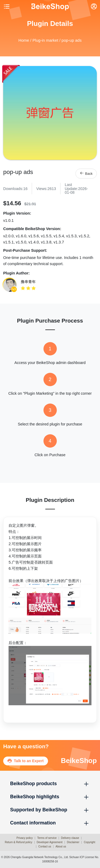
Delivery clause (70, 838)
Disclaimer (73, 842)
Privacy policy (25, 838)
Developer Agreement (50, 842)
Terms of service (47, 838)
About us (61, 846)
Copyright (89, 842)
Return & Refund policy (19, 842)
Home (24, 40)
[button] (50, 784)
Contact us (45, 846)
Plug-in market (45, 40)
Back (86, 173)
